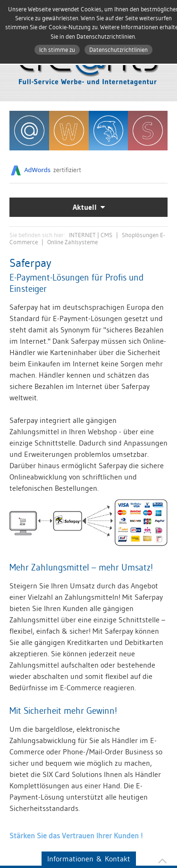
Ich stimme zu (57, 50)
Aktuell (85, 207)
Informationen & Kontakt (89, 859)
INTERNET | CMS (91, 235)
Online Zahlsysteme (72, 242)
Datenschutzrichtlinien (118, 50)
